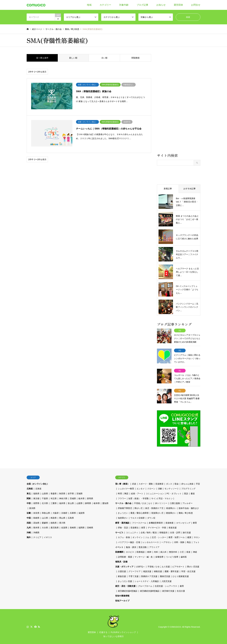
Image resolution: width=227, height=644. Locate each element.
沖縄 (29, 532)
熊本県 (36, 527)
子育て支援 (133, 576)
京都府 (64, 512)
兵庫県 (73, 512)
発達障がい (171, 507)
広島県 (71, 517)
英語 (186, 493)
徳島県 (54, 522)
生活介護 (181, 590)
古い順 (104, 58)
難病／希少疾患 (186, 512)
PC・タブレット (174, 493)
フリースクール (139, 522)
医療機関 (119, 551)
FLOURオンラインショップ (123, 632)
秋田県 (62, 493)
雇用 (182, 585)
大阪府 (56, 512)
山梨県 (79, 503)
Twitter (31, 626)
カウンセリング (183, 522)
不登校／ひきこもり (143, 503)
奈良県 (36, 512)
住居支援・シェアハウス (166, 585)
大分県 (45, 527)
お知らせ (161, 5)
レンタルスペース (151, 542)
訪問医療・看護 (125, 556)
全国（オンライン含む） (38, 483)
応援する (103, 632)
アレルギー (187, 503)
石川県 (45, 503)
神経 (195, 551)
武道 (134, 483)
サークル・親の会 (123, 503)
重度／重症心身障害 (140, 512)
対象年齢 (124, 5)
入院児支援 (166, 581)
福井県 (62, 503)
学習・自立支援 (188, 571)
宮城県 (79, 493)
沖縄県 (36, 532)
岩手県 (71, 493)
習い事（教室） (122, 483)
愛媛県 (45, 522)
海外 (29, 537)
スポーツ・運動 (146, 483)
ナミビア (37, 537)
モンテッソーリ (172, 488)
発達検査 (170, 522)
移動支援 (158, 571)
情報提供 (163, 532)
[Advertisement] (179, 103)
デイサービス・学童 (157, 527)
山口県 (45, 517)
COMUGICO (175, 626)
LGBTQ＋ (140, 566)
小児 (182, 551)
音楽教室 (159, 483)
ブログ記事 (142, 5)
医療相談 (141, 551)
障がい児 (139, 507)
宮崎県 (90, 527)
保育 (143, 527)
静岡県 (88, 503)
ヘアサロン (166, 542)
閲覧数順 (136, 58)
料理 (120, 493)
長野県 (36, 503)
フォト (196, 542)
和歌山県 (46, 512)
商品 (189, 542)
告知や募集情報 (122, 595)
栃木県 (82, 498)
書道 (193, 493)
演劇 (160, 488)
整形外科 (173, 551)
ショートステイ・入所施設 (147, 581)
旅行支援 (187, 532)
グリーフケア (134, 571)
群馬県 (90, 498)
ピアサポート (178, 566)
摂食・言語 (123, 527)
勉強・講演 (131, 546)
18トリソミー (161, 503)
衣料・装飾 (179, 542)
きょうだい (123, 512)
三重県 (54, 503)
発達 (188, 551)
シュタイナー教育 (126, 488)
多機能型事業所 (156, 522)
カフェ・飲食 (124, 537)
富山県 (71, 503)
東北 (29, 493)
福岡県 (82, 527)
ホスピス (130, 551)
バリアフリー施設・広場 (129, 542)
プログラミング (188, 488)
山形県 (45, 493)
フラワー (122, 498)
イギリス (48, 537)
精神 (149, 551)
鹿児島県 (55, 527)
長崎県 (73, 527)
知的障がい (123, 517)
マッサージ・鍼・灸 (144, 556)
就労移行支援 (168, 590)
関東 (29, 498)
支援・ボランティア (124, 566)
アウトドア (154, 546)
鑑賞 (189, 537)
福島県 (36, 493)
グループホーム (145, 585)
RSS (39, 626)
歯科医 (184, 556)
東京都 (36, 498)
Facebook (35, 626)
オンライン (138, 537)
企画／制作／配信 (149, 532)
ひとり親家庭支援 (181, 576)
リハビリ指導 (172, 556)
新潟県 (32, 507)
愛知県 (105, 503)
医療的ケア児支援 (149, 576)
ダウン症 (151, 517)
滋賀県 (82, 512)
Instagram (28, 626)
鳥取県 (54, 517)
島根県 (36, 517)
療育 (195, 522)
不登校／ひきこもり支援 (159, 566)
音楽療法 (134, 527)
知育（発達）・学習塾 (139, 498)
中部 (29, 503)
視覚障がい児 (157, 512)
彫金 (177, 483)
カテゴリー (105, 5)
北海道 (30, 488)
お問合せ (196, 5)
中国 (29, 517)
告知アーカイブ (122, 600)
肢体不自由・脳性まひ (189, 507)
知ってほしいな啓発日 (113, 636)
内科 (156, 551)
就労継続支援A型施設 (128, 590)
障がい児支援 (193, 566)
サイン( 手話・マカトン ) (163, 498)
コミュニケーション (155, 493)
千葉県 (45, 498)
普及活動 (143, 546)
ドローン (151, 488)
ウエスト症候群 (138, 517)
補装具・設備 (121, 561)
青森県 (54, 493)
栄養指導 (159, 556)
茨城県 (73, 498)
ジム (147, 537)
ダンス (169, 483)
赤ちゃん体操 (187, 483)
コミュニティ (132, 532)
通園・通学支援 (172, 571)
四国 (29, 522)
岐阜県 (97, 503)
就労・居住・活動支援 (125, 585)
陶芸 (126, 493)
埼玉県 (54, 498)
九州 (29, 527)
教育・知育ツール (177, 537)
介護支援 (122, 571)
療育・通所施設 (122, 522)
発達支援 (173, 527)
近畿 (29, 512)
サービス (119, 532)
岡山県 (62, 517)
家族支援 (122, 576)
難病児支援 (165, 576)
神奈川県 (63, 498)
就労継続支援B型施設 (150, 590)
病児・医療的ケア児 (154, 507)
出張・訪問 (175, 532)
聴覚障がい (171, 512)
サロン (197, 537)
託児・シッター (159, 537)
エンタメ (141, 488)
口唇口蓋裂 (175, 503)
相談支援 (147, 571)
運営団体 (178, 5)
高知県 (36, 522)
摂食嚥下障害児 (125, 507)
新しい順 (73, 58)
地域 (89, 5)
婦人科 (163, 551)
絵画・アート (137, 493)
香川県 (62, 522)
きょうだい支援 (125, 581)
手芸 (198, 483)
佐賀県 (64, 527)
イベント (119, 546)
